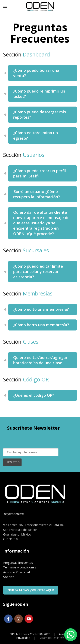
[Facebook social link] (8, 619)
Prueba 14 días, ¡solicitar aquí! (31, 590)
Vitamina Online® (51, 638)
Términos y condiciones (20, 567)
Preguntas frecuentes (18, 563)
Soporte (9, 577)
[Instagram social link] (19, 619)
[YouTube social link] (29, 619)
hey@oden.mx (13, 514)
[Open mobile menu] (5, 6)
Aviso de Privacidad (17, 572)
